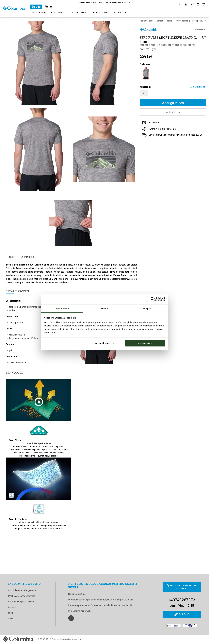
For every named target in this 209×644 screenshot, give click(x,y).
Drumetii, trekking (100, 13)
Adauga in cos (173, 103)
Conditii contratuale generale (22, 590)
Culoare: (145, 64)
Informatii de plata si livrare (22, 602)
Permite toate (145, 343)
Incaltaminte (58, 13)
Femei (48, 7)
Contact (12, 607)
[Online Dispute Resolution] (190, 626)
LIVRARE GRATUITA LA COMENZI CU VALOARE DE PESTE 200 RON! (105, 3)
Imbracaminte (39, 13)
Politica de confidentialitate (22, 596)
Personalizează (104, 343)
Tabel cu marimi (197, 87)
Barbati (36, 7)
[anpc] (174, 626)
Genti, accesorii (78, 13)
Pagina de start (146, 21)
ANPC (11, 619)
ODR (10, 613)
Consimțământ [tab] (62, 308)
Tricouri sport (182, 21)
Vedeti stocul (173, 112)
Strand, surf (121, 13)
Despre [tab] (147, 308)
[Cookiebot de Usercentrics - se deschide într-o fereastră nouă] (153, 299)
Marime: (145, 87)
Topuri (170, 21)
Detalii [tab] (104, 308)
